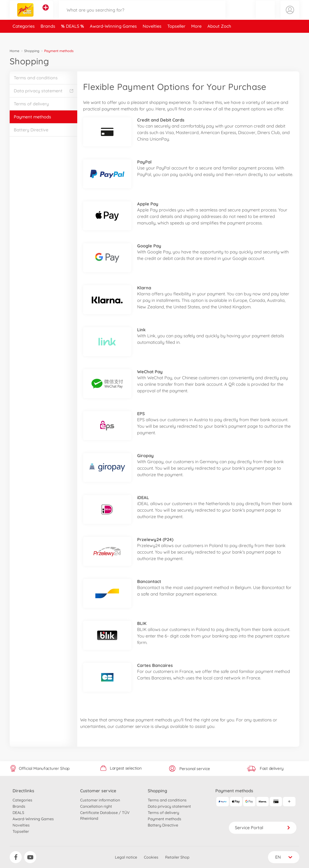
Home (14, 51)
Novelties (152, 37)
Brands (48, 37)
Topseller (176, 37)
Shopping (32, 51)
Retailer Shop (177, 857)
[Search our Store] (142, 15)
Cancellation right (96, 806)
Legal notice (126, 857)
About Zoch (219, 37)
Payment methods (32, 117)
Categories (24, 37)
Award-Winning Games (113, 37)
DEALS (73, 37)
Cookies (151, 857)
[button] (265, 15)
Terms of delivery (31, 104)
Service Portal (263, 828)
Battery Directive (31, 130)
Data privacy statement (43, 91)
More (196, 37)
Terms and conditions (36, 78)
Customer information (100, 800)
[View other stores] (46, 13)
